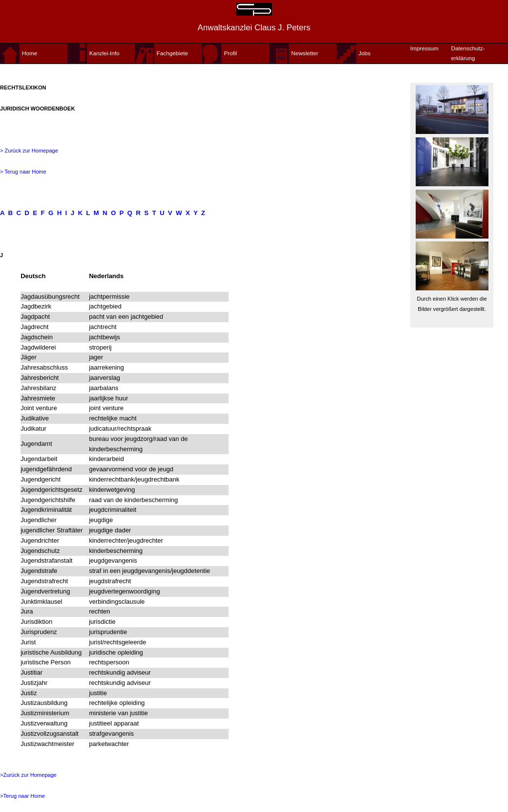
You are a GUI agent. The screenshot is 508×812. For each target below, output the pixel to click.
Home (30, 53)
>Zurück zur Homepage (28, 775)
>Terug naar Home (22, 796)
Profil (230, 53)
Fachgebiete (172, 53)
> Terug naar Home (23, 172)
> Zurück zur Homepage (29, 151)
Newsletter (305, 53)
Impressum (424, 48)
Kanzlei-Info (105, 53)
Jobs (365, 53)
